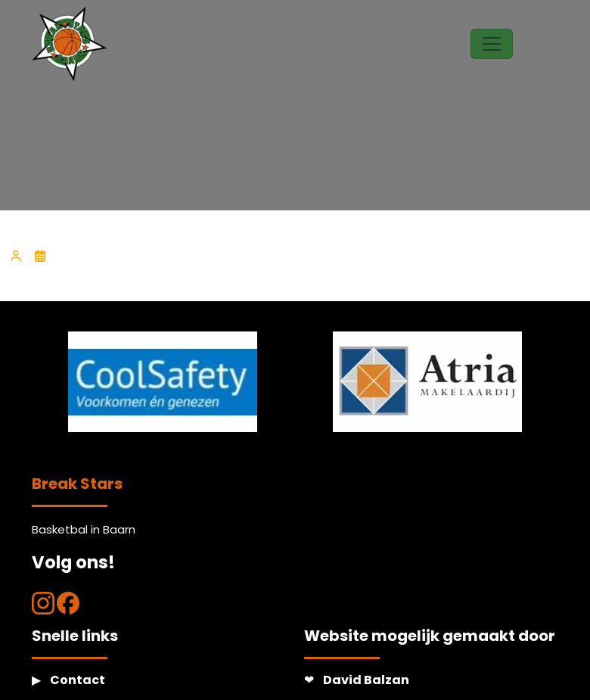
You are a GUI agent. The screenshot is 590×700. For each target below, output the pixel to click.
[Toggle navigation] (492, 44)
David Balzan (366, 680)
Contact (78, 680)
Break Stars (77, 484)
